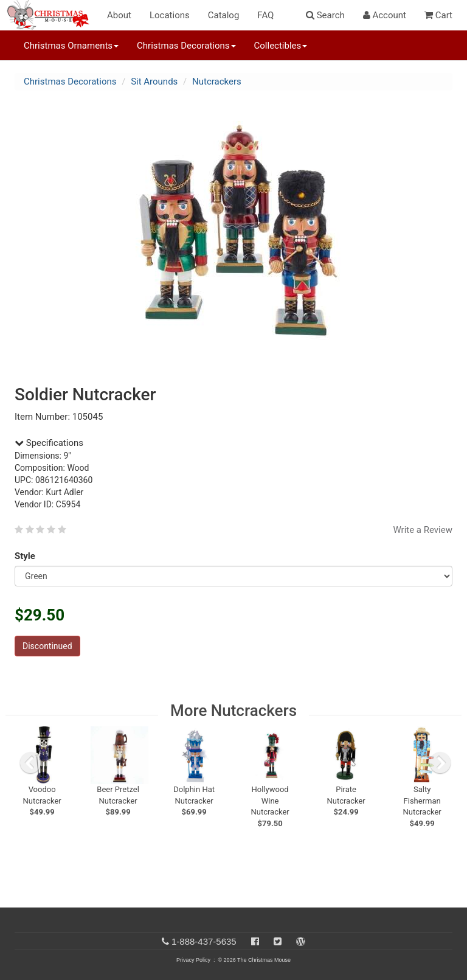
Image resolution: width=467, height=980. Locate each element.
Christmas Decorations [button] (186, 46)
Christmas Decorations (70, 82)
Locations (170, 15)
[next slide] (440, 763)
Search (325, 15)
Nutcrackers (217, 82)
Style (27, 556)
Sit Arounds (154, 82)
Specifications (49, 443)
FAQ (265, 15)
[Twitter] (278, 941)
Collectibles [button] (281, 46)
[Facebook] (255, 941)
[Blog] (301, 941)
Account (385, 15)
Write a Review (423, 530)
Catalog (224, 15)
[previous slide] (30, 763)
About (119, 15)
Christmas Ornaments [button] (71, 46)
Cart (438, 15)
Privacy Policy (193, 960)
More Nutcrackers (233, 711)
